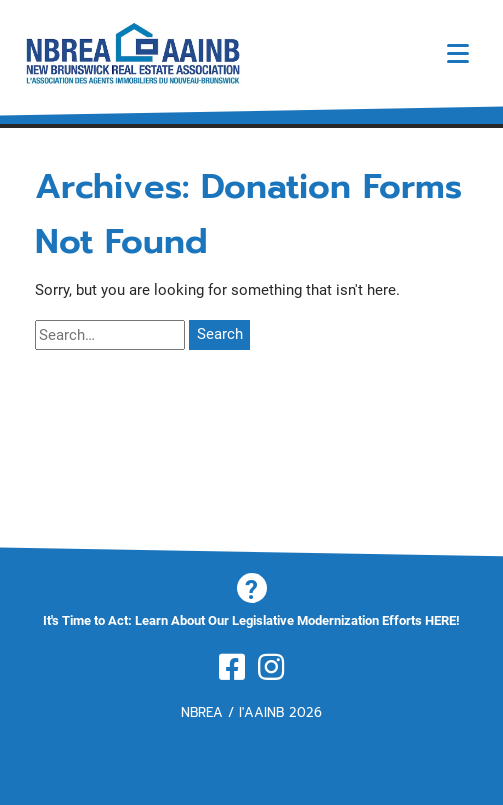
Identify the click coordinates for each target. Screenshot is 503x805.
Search (220, 334)
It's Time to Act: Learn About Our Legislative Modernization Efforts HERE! (251, 620)
